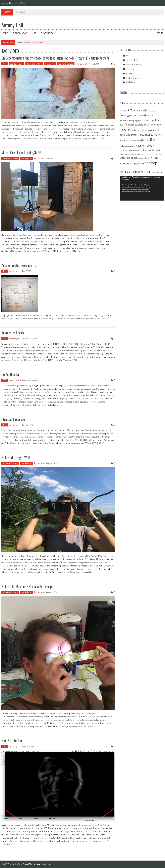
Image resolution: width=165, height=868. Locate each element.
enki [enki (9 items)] (141, 115)
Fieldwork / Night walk (16, 457)
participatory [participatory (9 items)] (136, 140)
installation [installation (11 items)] (135, 130)
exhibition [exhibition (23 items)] (148, 115)
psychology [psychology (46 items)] (146, 145)
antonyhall (82, 64)
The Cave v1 (20, 12)
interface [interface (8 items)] (143, 130)
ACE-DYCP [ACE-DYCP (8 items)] (123, 111)
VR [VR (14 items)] (152, 158)
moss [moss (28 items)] (141, 134)
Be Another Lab (11, 374)
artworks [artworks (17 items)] (143, 110)
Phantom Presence (13, 419)
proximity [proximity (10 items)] (134, 146)
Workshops (27, 159)
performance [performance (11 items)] (125, 146)
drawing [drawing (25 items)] (124, 115)
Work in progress (66, 64)
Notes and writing (34, 64)
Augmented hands (13, 333)
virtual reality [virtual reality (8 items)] (146, 158)
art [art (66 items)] (130, 110)
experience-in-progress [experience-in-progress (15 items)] (131, 120)
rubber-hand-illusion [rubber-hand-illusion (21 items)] (150, 150)
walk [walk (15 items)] (156, 158)
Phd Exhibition (48, 33)
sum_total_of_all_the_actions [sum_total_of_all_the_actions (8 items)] (144, 154)
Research (130, 69)
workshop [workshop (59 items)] (149, 163)
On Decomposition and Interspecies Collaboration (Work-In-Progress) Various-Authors (55, 58)
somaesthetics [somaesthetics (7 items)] (124, 154)
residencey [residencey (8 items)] (136, 150)
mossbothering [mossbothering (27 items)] (153, 134)
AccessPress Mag (43, 864)
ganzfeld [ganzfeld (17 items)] (139, 125)
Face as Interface (12, 740)
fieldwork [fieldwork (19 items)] (130, 124)
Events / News (20, 33)
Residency (50, 64)
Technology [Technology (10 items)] (158, 154)
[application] (142, 188)
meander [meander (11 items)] (149, 130)
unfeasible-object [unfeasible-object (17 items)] (128, 158)
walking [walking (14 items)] (123, 163)
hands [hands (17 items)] (160, 125)
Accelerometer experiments (19, 265)
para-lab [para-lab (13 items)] (128, 140)
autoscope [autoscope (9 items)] (151, 111)
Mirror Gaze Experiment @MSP (21, 153)
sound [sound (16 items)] (132, 154)
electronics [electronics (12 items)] (134, 115)
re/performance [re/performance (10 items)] (126, 150)
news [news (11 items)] (122, 140)
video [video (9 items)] (139, 158)
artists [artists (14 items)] (135, 111)
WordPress (23, 864)
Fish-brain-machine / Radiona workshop (27, 586)
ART (5, 64)
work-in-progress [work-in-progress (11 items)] (134, 163)
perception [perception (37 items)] (148, 140)
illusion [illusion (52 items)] (125, 129)
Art (34, 33)
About (5, 33)
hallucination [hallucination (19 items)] (150, 124)
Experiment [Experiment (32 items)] (149, 120)
